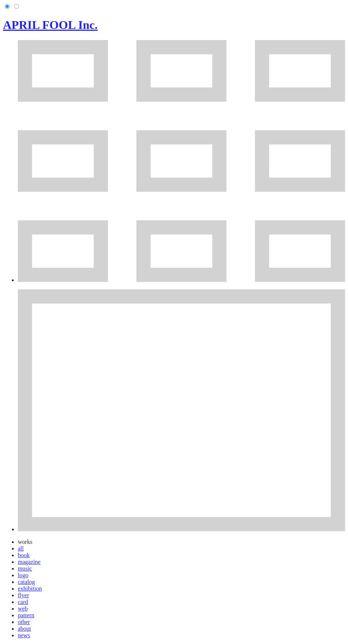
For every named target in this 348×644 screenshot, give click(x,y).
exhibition (30, 589)
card (23, 602)
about (24, 629)
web (23, 609)
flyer (23, 595)
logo (23, 575)
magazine (29, 562)
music (25, 569)
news (24, 635)
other (24, 622)
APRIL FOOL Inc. (50, 25)
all (21, 548)
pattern (26, 615)
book (24, 555)
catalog (26, 582)
